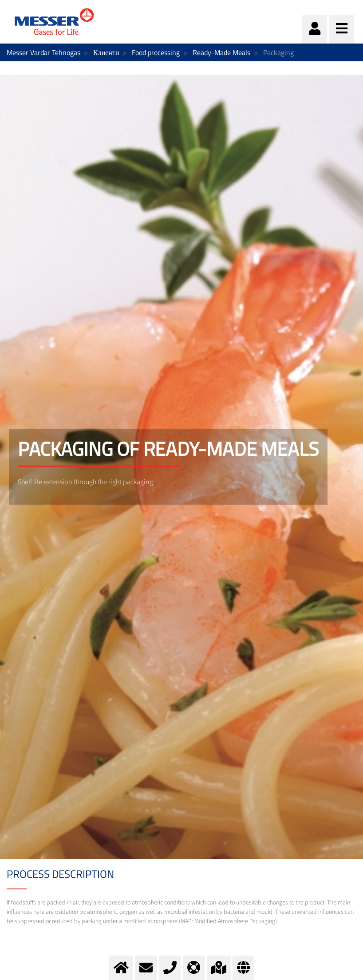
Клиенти (106, 52)
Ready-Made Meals (221, 52)
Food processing (156, 52)
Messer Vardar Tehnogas (43, 52)
